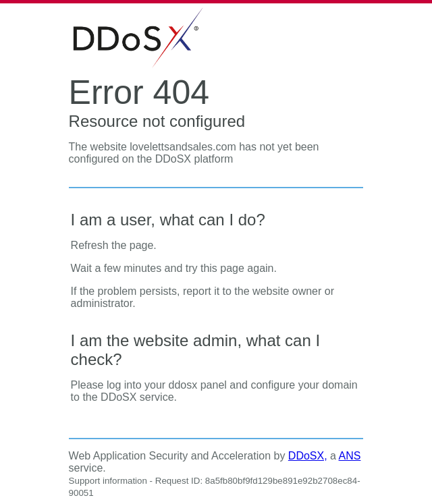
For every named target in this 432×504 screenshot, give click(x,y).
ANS (350, 456)
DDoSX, (308, 456)
